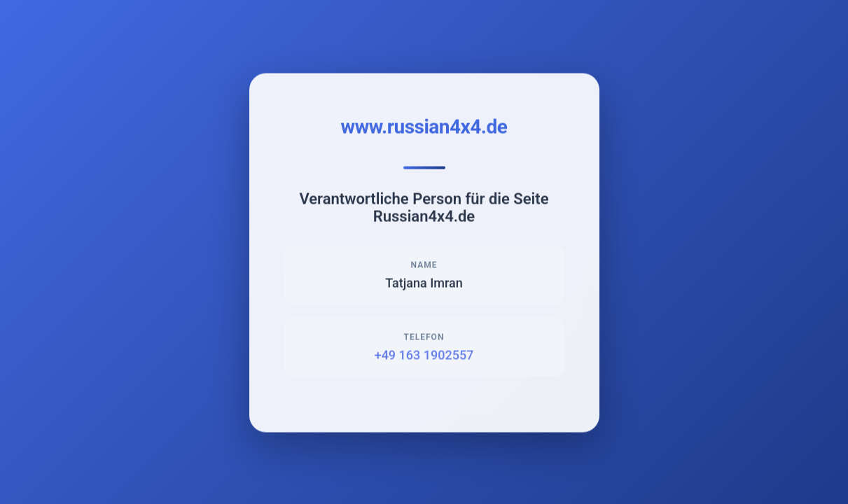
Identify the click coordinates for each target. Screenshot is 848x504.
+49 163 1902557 (424, 355)
